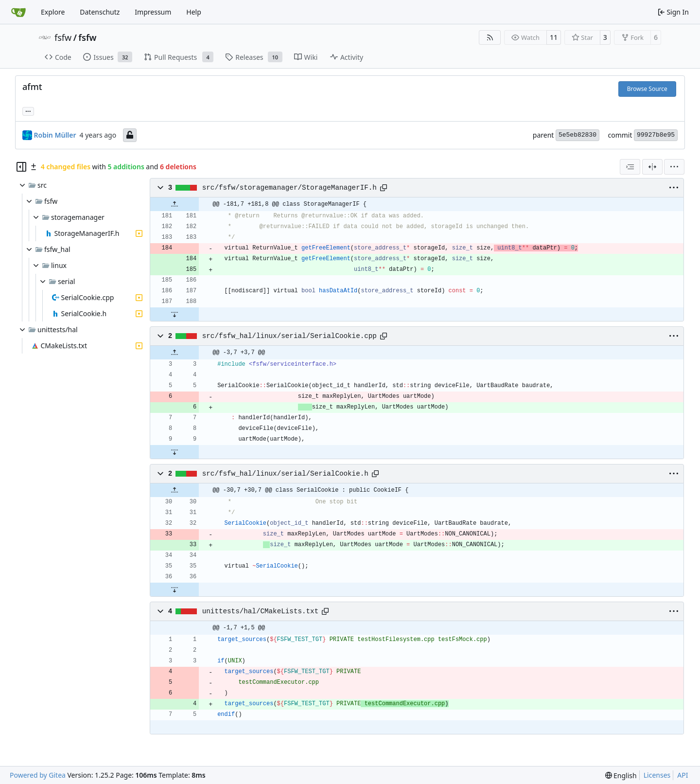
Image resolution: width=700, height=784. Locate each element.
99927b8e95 (656, 135)
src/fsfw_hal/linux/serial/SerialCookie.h (285, 474)
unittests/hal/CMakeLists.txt (260, 611)
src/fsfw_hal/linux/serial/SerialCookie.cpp (289, 336)
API (682, 775)
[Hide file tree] (21, 167)
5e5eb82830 (577, 135)
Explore (53, 12)
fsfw (63, 37)
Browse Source (647, 89)
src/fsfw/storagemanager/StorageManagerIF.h (289, 188)
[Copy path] (384, 188)
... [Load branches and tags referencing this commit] (28, 110)
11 (554, 37)
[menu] (674, 167)
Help (194, 12)
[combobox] (630, 167)
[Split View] (652, 167)
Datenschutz (100, 12)
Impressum (153, 12)
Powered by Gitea (38, 775)
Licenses (657, 775)
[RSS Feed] (490, 37)
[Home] (18, 12)
